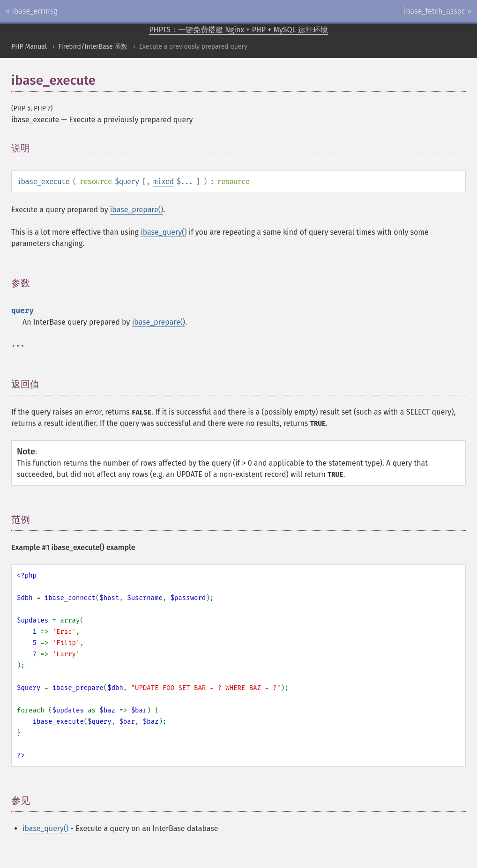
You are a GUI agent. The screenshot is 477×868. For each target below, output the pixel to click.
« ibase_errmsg (31, 11)
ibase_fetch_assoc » (438, 11)
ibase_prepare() (137, 210)
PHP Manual (29, 47)
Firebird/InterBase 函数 (93, 47)
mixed (163, 182)
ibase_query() (164, 232)
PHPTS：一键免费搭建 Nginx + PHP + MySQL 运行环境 (238, 30)
